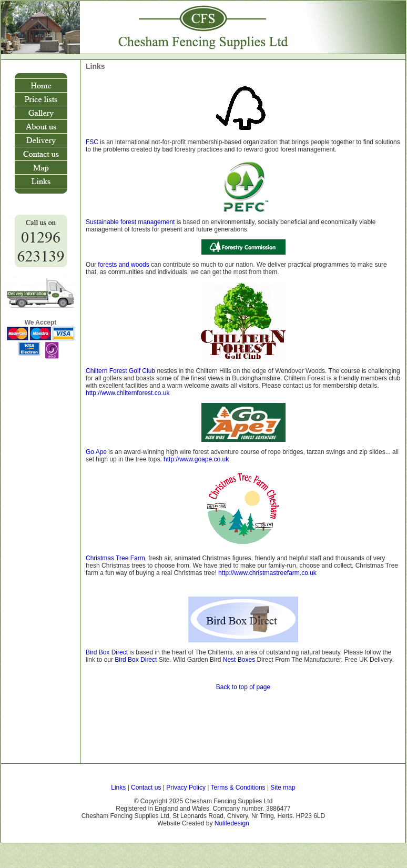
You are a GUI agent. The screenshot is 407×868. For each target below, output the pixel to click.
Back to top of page (243, 687)
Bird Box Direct (107, 652)
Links (119, 788)
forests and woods (123, 265)
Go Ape (96, 452)
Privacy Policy (186, 788)
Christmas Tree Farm (115, 558)
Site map (283, 788)
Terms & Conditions (238, 788)
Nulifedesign (232, 823)
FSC (92, 142)
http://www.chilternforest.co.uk (128, 393)
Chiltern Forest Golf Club (120, 371)
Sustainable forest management (130, 222)
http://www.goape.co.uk (196, 459)
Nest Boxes (239, 660)
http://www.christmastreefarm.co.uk (267, 573)
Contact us (146, 788)
